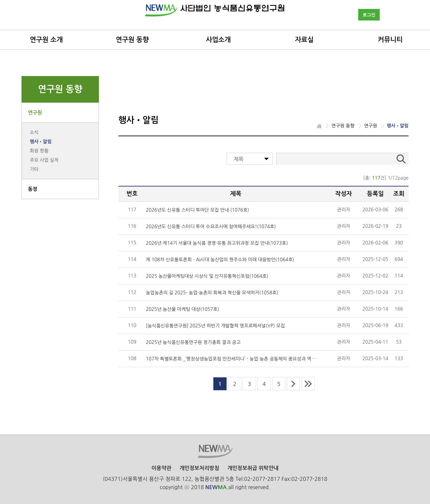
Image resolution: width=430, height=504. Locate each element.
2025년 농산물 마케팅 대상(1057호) (182, 309)
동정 (33, 189)
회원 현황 (39, 151)
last (308, 384)
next (293, 384)
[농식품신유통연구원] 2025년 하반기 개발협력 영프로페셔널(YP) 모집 (215, 326)
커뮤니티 (390, 40)
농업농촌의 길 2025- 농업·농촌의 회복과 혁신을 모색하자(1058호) (212, 293)
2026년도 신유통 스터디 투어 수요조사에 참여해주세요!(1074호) (211, 227)
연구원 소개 (46, 40)
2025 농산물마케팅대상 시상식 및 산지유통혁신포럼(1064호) (207, 276)
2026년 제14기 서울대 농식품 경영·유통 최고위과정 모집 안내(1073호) (217, 243)
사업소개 (218, 40)
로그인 (369, 15)
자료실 (304, 40)
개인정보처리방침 (199, 468)
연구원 (35, 113)
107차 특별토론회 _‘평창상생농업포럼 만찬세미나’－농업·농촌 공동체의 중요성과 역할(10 (234, 359)
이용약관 (161, 468)
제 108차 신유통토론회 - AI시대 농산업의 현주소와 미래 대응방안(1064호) (220, 260)
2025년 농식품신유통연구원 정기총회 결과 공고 (193, 342)
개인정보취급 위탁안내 (253, 468)
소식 (34, 132)
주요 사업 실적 (44, 160)
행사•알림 (41, 142)
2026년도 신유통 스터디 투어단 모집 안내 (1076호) (197, 210)
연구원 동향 (132, 40)
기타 (34, 169)
